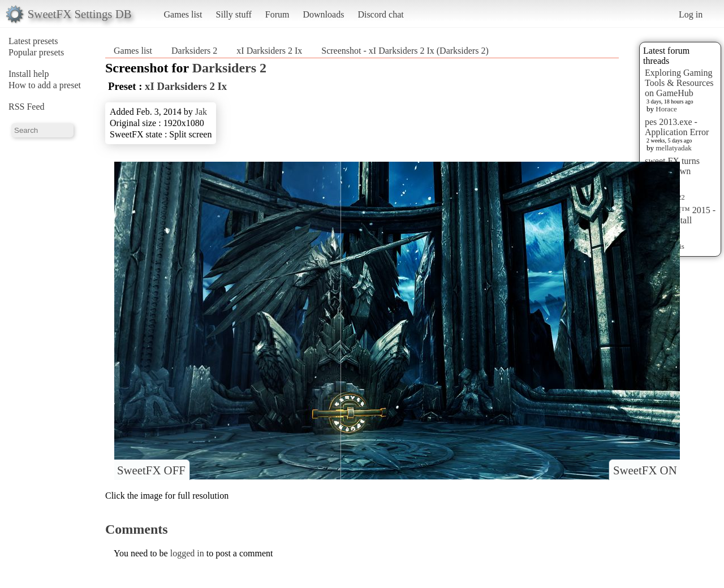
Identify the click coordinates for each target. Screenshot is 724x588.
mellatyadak (674, 148)
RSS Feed (27, 107)
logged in (187, 553)
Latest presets (33, 41)
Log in (691, 14)
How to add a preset (45, 85)
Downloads (323, 14)
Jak (201, 112)
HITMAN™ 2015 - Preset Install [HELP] (680, 220)
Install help (29, 74)
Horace (666, 109)
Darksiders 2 (194, 51)
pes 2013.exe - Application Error (677, 127)
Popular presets (36, 52)
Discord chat (380, 14)
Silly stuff (234, 14)
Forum (277, 14)
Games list (183, 14)
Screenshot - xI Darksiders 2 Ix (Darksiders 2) (405, 51)
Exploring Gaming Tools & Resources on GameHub (679, 83)
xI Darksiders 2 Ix (269, 51)
